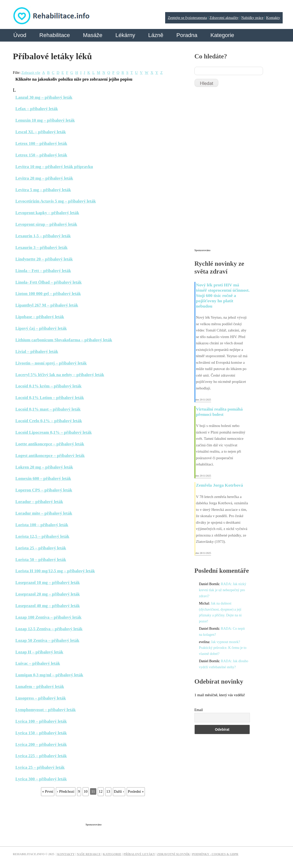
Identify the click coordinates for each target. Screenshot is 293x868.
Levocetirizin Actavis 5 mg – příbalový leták (56, 201)
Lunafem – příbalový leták (40, 687)
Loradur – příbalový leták (39, 502)
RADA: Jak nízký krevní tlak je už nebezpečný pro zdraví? (223, 590)
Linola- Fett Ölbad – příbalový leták (49, 282)
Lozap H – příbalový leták (39, 652)
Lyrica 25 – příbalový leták (40, 767)
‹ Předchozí (66, 791)
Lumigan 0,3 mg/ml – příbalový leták (49, 675)
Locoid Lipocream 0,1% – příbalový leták (54, 432)
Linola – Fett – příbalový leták (43, 271)
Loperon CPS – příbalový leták (44, 490)
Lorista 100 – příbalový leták (42, 525)
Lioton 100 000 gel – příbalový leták (48, 294)
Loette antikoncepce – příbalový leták (50, 444)
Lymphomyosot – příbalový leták (46, 710)
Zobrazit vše (31, 73)
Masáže (93, 35)
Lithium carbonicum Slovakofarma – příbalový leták (64, 340)
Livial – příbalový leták (37, 352)
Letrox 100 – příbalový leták (41, 143)
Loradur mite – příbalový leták (44, 513)
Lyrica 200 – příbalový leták (41, 744)
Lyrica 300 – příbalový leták (41, 779)
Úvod (20, 35)
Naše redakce (89, 854)
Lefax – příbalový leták (37, 109)
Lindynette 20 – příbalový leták (44, 259)
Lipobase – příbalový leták (40, 317)
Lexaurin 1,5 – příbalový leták (43, 236)
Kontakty (273, 18)
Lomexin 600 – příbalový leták (43, 478)
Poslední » (136, 791)
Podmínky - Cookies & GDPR (215, 854)
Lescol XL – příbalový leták (41, 132)
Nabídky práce (252, 18)
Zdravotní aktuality (224, 18)
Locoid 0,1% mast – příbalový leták (48, 409)
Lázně (156, 35)
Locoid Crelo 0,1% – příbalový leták (49, 421)
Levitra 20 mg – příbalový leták (44, 178)
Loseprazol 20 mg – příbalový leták (48, 594)
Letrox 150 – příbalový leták (41, 155)
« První (48, 791)
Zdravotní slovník (173, 854)
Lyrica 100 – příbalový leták (41, 721)
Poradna (187, 35)
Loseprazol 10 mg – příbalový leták (48, 582)
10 (86, 791)
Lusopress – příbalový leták (41, 698)
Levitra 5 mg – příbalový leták (43, 190)
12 (101, 791)
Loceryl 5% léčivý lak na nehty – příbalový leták (60, 375)
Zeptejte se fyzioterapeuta (187, 18)
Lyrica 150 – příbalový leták (41, 733)
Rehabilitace (55, 35)
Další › (119, 791)
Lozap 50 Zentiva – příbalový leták (47, 640)
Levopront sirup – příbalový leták (46, 224)
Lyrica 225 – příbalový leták (41, 756)
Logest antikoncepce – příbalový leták (50, 456)
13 (108, 791)
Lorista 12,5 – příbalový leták (42, 536)
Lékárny (125, 35)
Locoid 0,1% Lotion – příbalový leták (50, 398)
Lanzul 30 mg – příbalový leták (44, 97)
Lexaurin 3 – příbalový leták (41, 247)
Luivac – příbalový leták (38, 663)
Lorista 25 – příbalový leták (41, 548)
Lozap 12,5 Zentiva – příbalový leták (49, 629)
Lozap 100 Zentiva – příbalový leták (48, 617)
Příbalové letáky (139, 854)
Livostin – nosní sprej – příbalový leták (51, 363)
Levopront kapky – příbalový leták (47, 213)
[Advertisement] (105, 809)
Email (199, 710)
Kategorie (222, 35)
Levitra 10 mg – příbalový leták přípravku (54, 167)
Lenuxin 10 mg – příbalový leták (45, 120)
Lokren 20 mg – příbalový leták (44, 467)
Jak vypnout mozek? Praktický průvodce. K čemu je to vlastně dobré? (223, 648)
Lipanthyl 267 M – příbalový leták (47, 305)
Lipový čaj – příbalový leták (41, 328)
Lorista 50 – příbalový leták (41, 560)
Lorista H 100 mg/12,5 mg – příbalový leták (55, 571)
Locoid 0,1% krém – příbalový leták (48, 386)
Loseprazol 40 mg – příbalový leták (48, 606)
